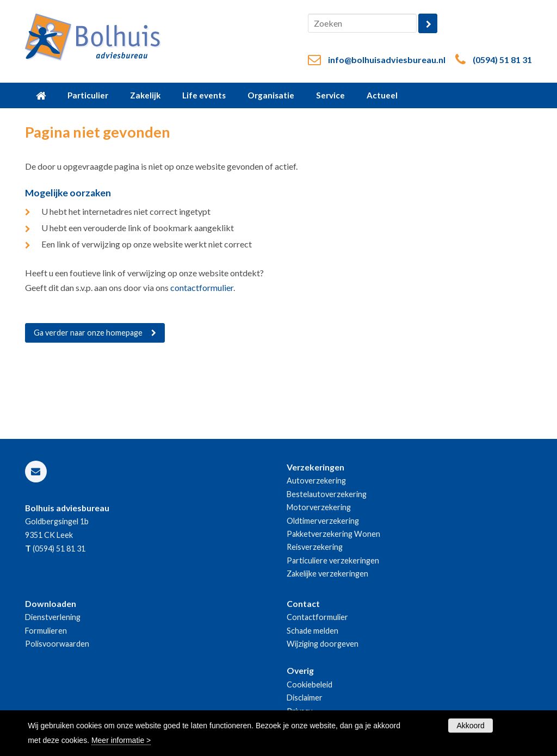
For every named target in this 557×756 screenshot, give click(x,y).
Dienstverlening (53, 617)
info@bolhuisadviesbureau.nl (387, 60)
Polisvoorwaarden (57, 644)
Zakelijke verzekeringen (327, 574)
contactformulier (202, 287)
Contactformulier (317, 617)
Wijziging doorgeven (323, 644)
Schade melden (312, 631)
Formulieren (46, 631)
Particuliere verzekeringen (333, 560)
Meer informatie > (121, 740)
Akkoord (470, 726)
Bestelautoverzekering (327, 494)
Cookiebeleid (310, 684)
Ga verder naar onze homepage (88, 333)
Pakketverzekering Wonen (333, 534)
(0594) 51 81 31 (502, 60)
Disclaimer (305, 698)
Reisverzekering (315, 547)
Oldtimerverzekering (323, 521)
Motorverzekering (319, 507)
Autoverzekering (316, 481)
